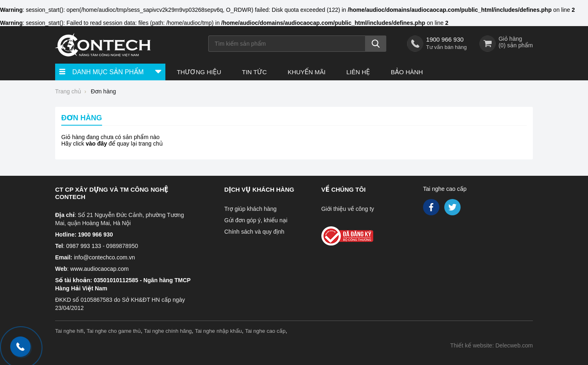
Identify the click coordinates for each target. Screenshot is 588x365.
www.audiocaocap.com (99, 269)
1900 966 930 (445, 39)
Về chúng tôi (344, 189)
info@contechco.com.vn (105, 257)
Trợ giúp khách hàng (250, 209)
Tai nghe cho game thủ (114, 331)
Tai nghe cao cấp (445, 189)
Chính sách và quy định (254, 232)
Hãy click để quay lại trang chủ (112, 144)
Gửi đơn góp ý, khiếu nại (256, 220)
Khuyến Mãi (306, 72)
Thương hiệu (199, 72)
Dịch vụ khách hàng (259, 189)
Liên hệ (358, 72)
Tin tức (254, 72)
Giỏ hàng (510, 39)
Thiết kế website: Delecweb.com (492, 345)
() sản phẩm (516, 45)
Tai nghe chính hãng (168, 331)
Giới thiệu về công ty (348, 209)
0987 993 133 (84, 246)
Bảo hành (407, 72)
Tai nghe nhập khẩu (218, 331)
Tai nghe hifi (69, 331)
